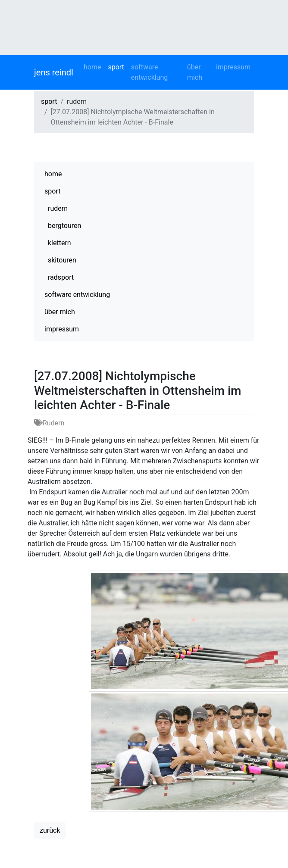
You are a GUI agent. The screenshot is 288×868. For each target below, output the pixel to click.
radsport (61, 277)
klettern (59, 243)
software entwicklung (149, 72)
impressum (233, 67)
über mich (195, 72)
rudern (58, 208)
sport (116, 67)
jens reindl (54, 72)
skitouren (62, 260)
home (92, 67)
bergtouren (64, 226)
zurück (50, 830)
